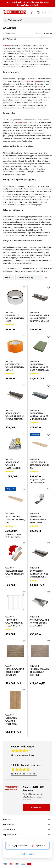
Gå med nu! (36, 808)
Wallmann (7, 46)
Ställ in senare (28, 854)
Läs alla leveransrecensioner (24, 774)
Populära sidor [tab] (10, 835)
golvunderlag (20, 122)
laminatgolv (26, 81)
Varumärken (11, 33)
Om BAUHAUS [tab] (9, 829)
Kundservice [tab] (9, 824)
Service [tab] (6, 819)
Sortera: (30, 277)
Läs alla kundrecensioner (23, 755)
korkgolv (37, 81)
